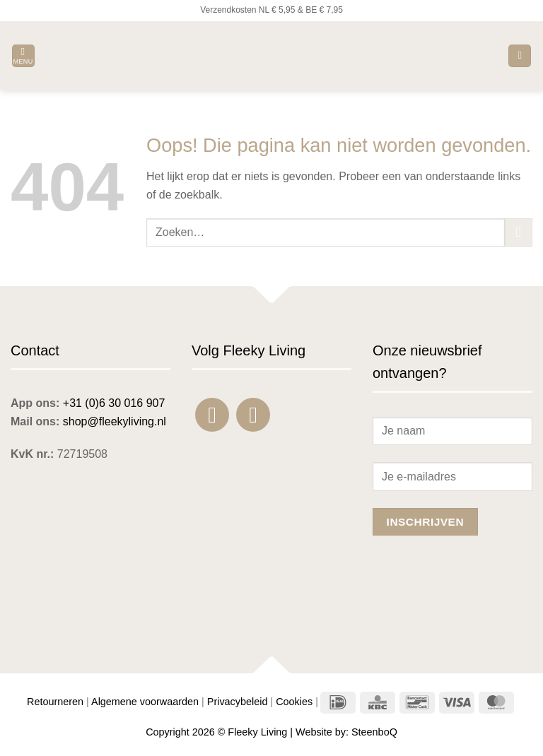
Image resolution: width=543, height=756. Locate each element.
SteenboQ (374, 732)
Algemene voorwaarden (145, 702)
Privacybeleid (238, 702)
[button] (23, 56)
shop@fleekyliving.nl (115, 421)
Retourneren (55, 702)
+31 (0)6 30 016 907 (114, 403)
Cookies (294, 702)
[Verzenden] (519, 232)
